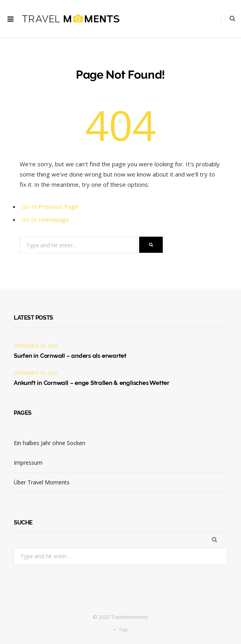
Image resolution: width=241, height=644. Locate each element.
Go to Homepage (45, 219)
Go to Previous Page (50, 206)
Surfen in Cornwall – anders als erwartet (70, 356)
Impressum (28, 463)
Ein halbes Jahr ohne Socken (50, 443)
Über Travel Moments (42, 482)
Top (120, 630)
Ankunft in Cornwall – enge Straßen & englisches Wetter (92, 383)
